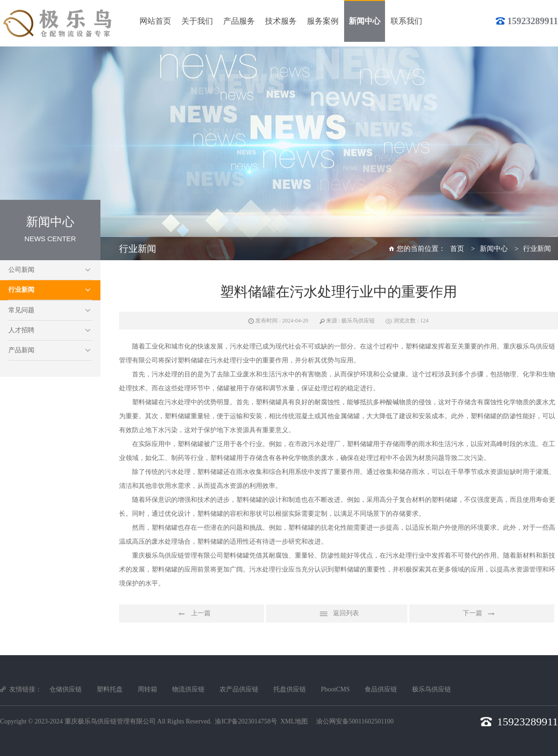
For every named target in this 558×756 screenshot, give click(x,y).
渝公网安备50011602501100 (355, 721)
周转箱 (147, 689)
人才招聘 (21, 330)
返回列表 (337, 614)
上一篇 (192, 614)
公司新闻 (21, 270)
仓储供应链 (66, 689)
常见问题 (21, 310)
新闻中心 (494, 249)
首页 (457, 249)
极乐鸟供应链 (432, 689)
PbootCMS (335, 689)
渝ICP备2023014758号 (246, 721)
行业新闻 (21, 290)
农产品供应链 (239, 689)
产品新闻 (21, 350)
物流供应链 (188, 689)
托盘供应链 (290, 689)
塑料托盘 (110, 689)
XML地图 (294, 721)
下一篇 (482, 614)
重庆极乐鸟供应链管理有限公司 (110, 721)
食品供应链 (381, 689)
